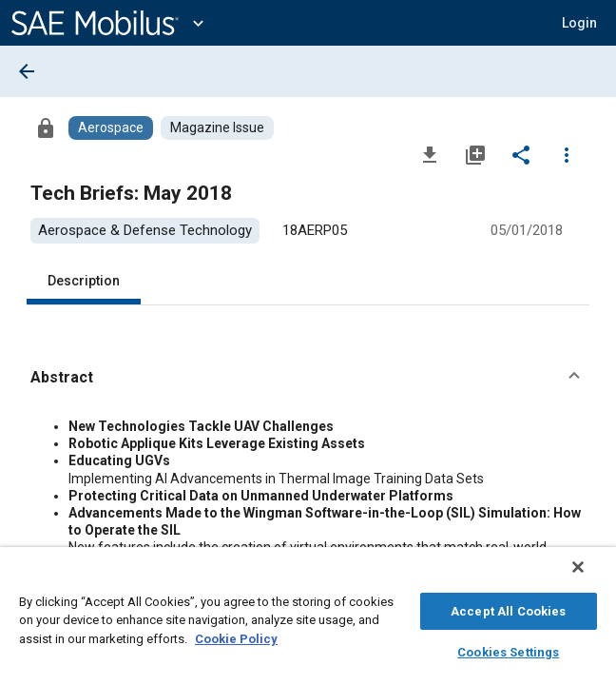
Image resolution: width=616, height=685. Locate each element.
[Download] (430, 154)
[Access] (46, 127)
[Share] (521, 154)
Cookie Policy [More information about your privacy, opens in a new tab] (236, 636)
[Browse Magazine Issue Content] (217, 128)
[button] (579, 23)
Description (84, 281)
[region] (308, 621)
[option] (145, 231)
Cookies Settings (508, 649)
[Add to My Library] (475, 154)
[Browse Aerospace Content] (111, 128)
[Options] (567, 154)
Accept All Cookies (508, 608)
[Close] (591, 577)
